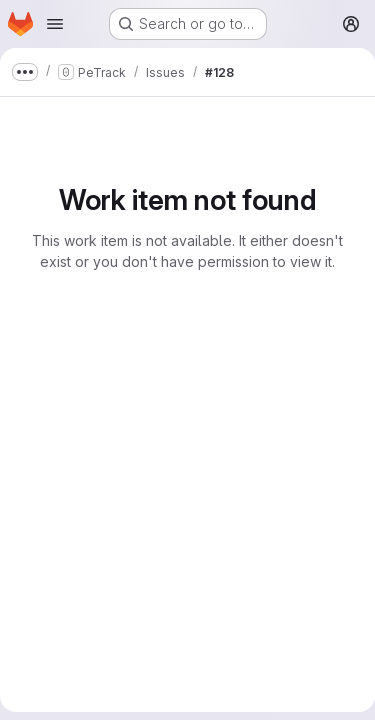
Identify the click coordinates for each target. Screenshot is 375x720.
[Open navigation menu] (55, 24)
